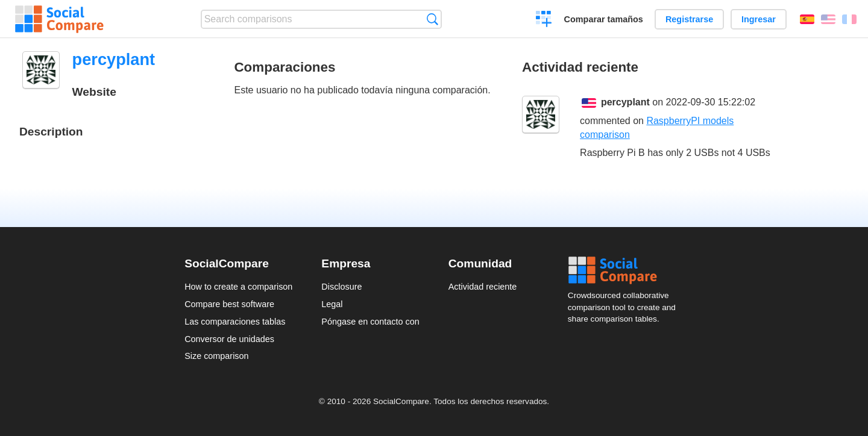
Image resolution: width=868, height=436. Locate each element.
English (828, 19)
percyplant (625, 102)
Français (849, 19)
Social (626, 270)
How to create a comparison (238, 287)
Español (807, 19)
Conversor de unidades (229, 339)
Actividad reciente (483, 287)
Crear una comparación (544, 20)
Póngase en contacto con (370, 322)
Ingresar (759, 19)
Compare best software (229, 304)
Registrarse (689, 19)
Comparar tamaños (604, 19)
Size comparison (216, 356)
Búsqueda (432, 19)
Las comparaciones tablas (235, 322)
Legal (332, 304)
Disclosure (341, 287)
